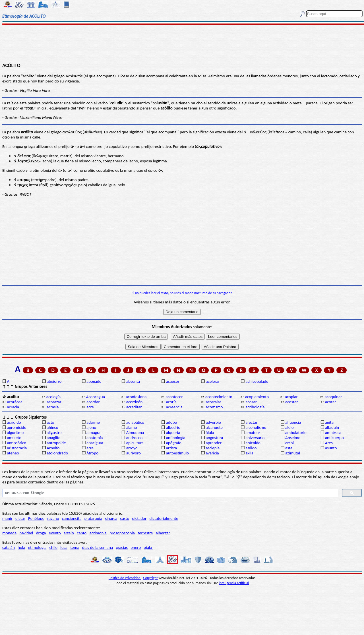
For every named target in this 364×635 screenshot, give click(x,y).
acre (90, 407)
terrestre (145, 533)
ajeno (91, 427)
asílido (251, 448)
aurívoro (134, 453)
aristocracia (17, 448)
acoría (171, 402)
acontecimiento (219, 397)
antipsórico (16, 443)
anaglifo (53, 438)
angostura (214, 438)
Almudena (135, 433)
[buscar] (170, 493)
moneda (9, 533)
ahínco (52, 427)
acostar (291, 402)
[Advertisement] (182, 43)
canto (82, 533)
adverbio (213, 422)
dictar (20, 518)
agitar (330, 422)
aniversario (255, 438)
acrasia (53, 407)
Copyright (151, 578)
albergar (163, 533)
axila (249, 453)
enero (136, 547)
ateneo (13, 453)
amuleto (14, 438)
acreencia (174, 407)
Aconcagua (96, 397)
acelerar (213, 381)
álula (210, 433)
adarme (93, 422)
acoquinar (333, 397)
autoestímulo (178, 453)
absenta (133, 381)
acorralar (213, 402)
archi (289, 443)
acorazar (54, 402)
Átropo (92, 453)
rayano (53, 518)
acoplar (291, 397)
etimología (37, 547)
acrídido (14, 422)
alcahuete (214, 427)
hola (21, 547)
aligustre (54, 433)
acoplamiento (257, 397)
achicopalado (257, 381)
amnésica (333, 433)
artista (172, 448)
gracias (122, 547)
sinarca (111, 518)
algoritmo (15, 433)
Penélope (36, 518)
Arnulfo (53, 448)
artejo (69, 533)
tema (75, 547)
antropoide (56, 443)
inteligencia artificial (234, 583)
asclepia (213, 448)
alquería (173, 433)
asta (289, 448)
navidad (26, 533)
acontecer (174, 397)
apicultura (135, 443)
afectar (251, 422)
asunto (331, 448)
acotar (331, 402)
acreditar (134, 407)
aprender (214, 443)
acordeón (134, 402)
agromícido (16, 427)
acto (50, 422)
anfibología (176, 438)
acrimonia (98, 533)
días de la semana (98, 547)
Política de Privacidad (125, 578)
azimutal (293, 453)
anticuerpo (334, 438)
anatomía (95, 438)
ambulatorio (296, 433)
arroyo (132, 448)
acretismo (214, 407)
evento (55, 533)
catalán (9, 547)
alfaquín (332, 427)
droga (41, 533)
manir (7, 518)
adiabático (135, 422)
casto (125, 518)
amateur (253, 433)
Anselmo (293, 438)
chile (53, 547)
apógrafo (174, 443)
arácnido (253, 443)
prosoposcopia (122, 533)
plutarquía (93, 518)
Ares (329, 443)
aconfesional (137, 397)
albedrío (173, 427)
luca (64, 547)
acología (53, 397)
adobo (172, 422)
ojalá (148, 547)
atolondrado (57, 453)
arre (90, 448)
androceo (135, 438)
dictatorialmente (164, 518)
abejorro (54, 381)
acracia (13, 407)
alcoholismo (256, 427)
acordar (93, 402)
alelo (289, 427)
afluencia (293, 422)
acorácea (15, 402)
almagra (93, 433)
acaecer (173, 381)
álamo (132, 427)
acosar (251, 402)
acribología (255, 407)
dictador (139, 518)
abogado (94, 381)
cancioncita (72, 518)
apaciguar (95, 443)
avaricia (212, 453)
